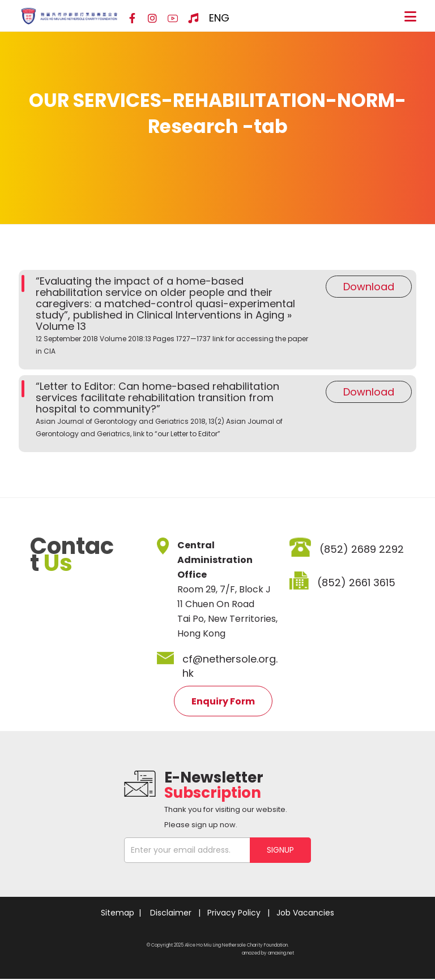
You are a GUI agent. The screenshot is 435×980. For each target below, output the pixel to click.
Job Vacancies (305, 913)
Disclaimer (171, 913)
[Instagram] (152, 19)
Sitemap (118, 913)
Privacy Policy (234, 913)
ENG (219, 18)
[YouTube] (173, 19)
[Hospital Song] (193, 19)
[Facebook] (132, 19)
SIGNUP (280, 850)
